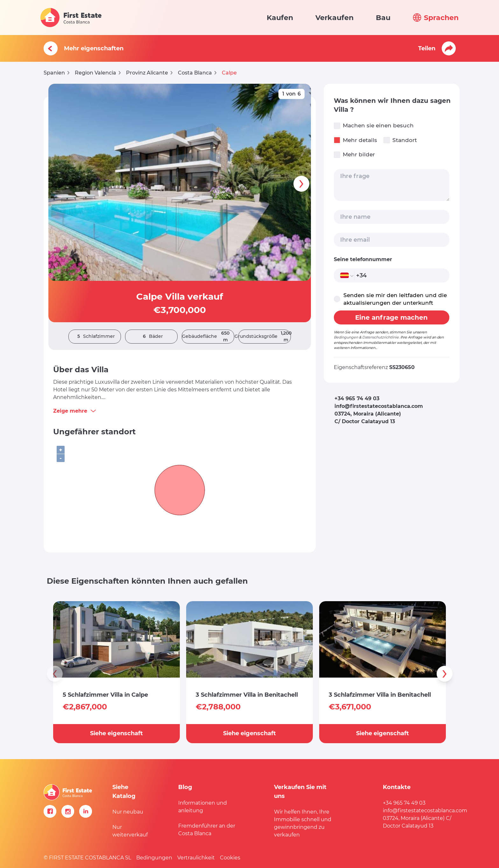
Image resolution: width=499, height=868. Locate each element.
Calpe (229, 73)
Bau (383, 18)
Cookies (230, 858)
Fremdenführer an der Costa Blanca (207, 830)
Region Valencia (95, 73)
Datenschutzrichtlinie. (381, 337)
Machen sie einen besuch (374, 126)
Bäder (151, 336)
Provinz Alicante (147, 73)
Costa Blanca (195, 73)
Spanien (54, 73)
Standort (400, 140)
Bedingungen (346, 337)
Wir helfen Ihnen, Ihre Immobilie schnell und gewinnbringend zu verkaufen (303, 823)
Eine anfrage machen (391, 317)
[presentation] (301, 184)
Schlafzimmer (95, 336)
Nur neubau (128, 812)
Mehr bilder (354, 155)
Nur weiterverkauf (130, 831)
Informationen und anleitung (203, 807)
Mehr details (355, 140)
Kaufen (280, 18)
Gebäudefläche (208, 337)
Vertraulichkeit (196, 858)
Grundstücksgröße (265, 337)
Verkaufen (334, 18)
